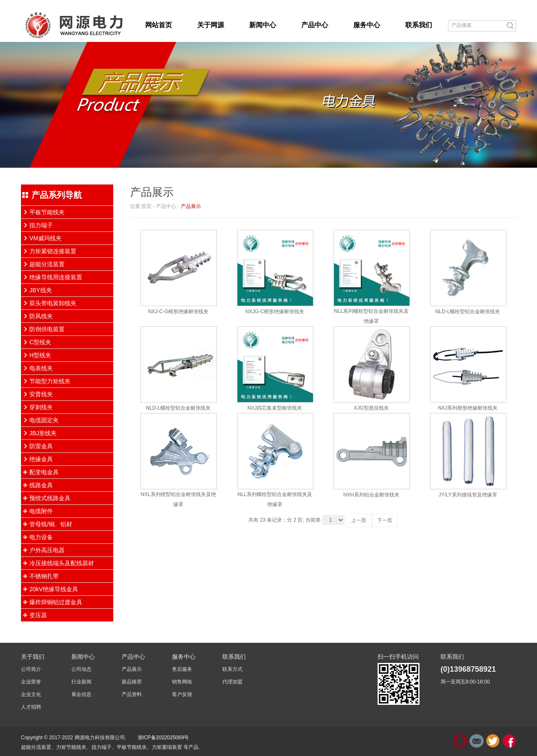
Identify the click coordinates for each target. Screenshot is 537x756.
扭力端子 (41, 225)
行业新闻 (81, 682)
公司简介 (31, 669)
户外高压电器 (47, 550)
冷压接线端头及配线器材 (62, 563)
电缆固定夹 (44, 420)
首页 (146, 206)
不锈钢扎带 (44, 576)
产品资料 (132, 694)
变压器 (38, 615)
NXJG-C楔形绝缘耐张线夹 (275, 312)
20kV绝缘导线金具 (54, 589)
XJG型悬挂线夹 (371, 408)
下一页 (385, 520)
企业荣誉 (31, 682)
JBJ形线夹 (43, 433)
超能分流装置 (47, 264)
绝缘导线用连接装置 (56, 277)
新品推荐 (132, 682)
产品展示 (191, 206)
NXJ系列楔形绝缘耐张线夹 (468, 408)
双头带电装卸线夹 (53, 303)
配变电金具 (44, 472)
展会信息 (81, 694)
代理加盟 (232, 682)
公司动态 (81, 669)
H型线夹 (40, 355)
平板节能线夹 (47, 212)
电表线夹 (41, 368)
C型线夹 (40, 342)
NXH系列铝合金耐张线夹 (371, 495)
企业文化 (31, 694)
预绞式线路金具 (50, 498)
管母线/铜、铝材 (51, 524)
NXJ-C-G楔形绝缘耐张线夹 (179, 312)
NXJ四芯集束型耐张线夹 (275, 408)
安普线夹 (41, 394)
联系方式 (232, 669)
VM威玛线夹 (46, 238)
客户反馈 (182, 694)
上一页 (359, 520)
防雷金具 (41, 446)
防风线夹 (41, 316)
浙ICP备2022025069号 (163, 738)
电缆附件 (41, 511)
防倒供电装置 (47, 329)
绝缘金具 (41, 459)
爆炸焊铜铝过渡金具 (56, 602)
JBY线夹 (41, 290)
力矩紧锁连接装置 (53, 251)
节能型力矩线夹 (50, 381)
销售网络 (182, 682)
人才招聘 (31, 707)
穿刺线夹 (41, 407)
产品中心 (166, 206)
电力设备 (41, 537)
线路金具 (41, 485)
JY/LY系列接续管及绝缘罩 (468, 495)
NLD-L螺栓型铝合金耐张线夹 (468, 312)
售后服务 (182, 669)
